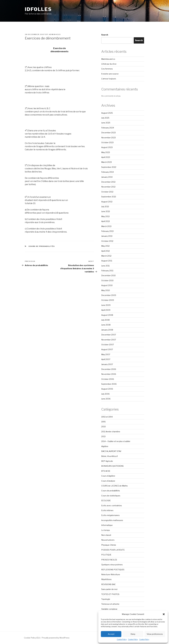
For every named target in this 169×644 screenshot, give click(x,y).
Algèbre (105, 446)
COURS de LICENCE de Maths (114, 486)
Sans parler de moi (109, 589)
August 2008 (107, 315)
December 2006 (109, 369)
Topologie (106, 599)
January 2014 (107, 177)
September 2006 (109, 384)
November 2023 (108, 138)
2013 (103, 436)
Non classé (106, 535)
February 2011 (107, 271)
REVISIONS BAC (108, 584)
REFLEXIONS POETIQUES (113, 570)
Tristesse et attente (110, 604)
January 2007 (107, 364)
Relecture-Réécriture (111, 574)
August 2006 (107, 389)
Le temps (106, 530)
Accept (111, 634)
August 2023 (107, 147)
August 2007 (107, 349)
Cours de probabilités (42, 246)
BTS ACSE (106, 471)
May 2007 (106, 354)
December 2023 (108, 133)
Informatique (107, 525)
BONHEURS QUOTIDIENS (112, 466)
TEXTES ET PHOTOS (110, 594)
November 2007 (109, 340)
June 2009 (106, 305)
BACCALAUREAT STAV (111, 451)
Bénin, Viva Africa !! (109, 456)
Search (105, 35)
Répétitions (106, 579)
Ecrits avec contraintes (112, 506)
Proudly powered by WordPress (56, 638)
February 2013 (107, 231)
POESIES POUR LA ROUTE (113, 550)
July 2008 (105, 320)
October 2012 (107, 241)
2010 (104, 427)
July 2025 (105, 118)
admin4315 (55, 34)
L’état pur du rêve (109, 64)
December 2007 (109, 335)
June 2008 (106, 325)
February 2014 (107, 172)
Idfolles (38, 9)
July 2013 (105, 207)
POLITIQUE (106, 555)
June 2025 (106, 123)
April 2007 (106, 359)
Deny (133, 634)
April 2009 (106, 310)
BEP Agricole (107, 461)
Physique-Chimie (109, 545)
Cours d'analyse (108, 481)
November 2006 (109, 374)
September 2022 (109, 167)
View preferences (155, 634)
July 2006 (105, 394)
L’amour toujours (109, 79)
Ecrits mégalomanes (110, 515)
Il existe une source (110, 74)
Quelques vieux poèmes (112, 565)
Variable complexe (109, 609)
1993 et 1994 (107, 417)
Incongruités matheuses (112, 520)
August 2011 (107, 261)
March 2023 (106, 162)
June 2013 (106, 211)
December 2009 (109, 295)
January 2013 (107, 236)
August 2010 (107, 285)
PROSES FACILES (109, 560)
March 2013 (106, 226)
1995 (103, 422)
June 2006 (106, 399)
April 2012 (105, 251)
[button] (164, 614)
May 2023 (106, 152)
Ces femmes (107, 69)
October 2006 (108, 379)
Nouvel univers (108, 540)
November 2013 (108, 187)
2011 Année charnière (111, 432)
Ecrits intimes (107, 510)
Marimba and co (108, 59)
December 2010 (108, 275)
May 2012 (105, 246)
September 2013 (109, 197)
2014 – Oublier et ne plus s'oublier (116, 441)
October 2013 (107, 192)
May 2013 (105, 216)
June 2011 (105, 266)
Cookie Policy (122, 639)
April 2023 (106, 157)
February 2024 (108, 128)
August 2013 (107, 202)
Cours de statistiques (111, 496)
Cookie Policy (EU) (32, 638)
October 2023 (107, 142)
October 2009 (108, 300)
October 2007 (108, 345)
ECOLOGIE (106, 501)
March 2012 (106, 256)
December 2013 (108, 182)
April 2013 (105, 221)
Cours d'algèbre (108, 476)
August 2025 (107, 113)
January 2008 (107, 330)
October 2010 (107, 280)
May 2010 (106, 290)
